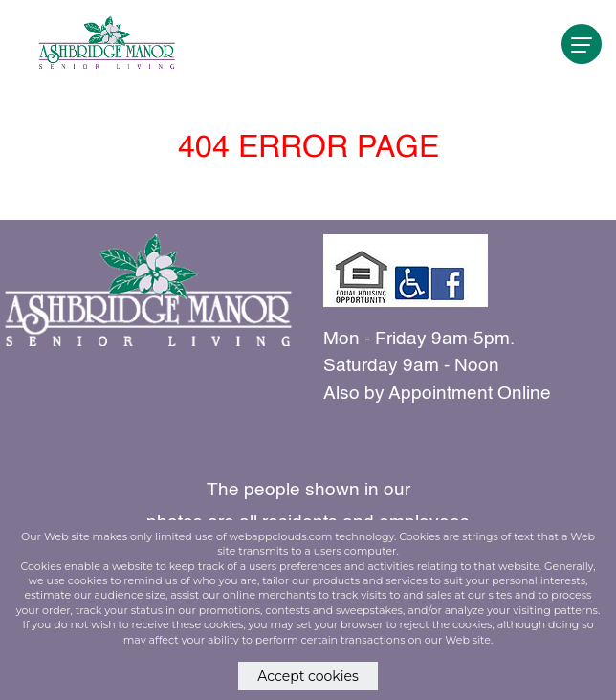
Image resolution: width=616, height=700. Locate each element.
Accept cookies (308, 676)
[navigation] (582, 44)
